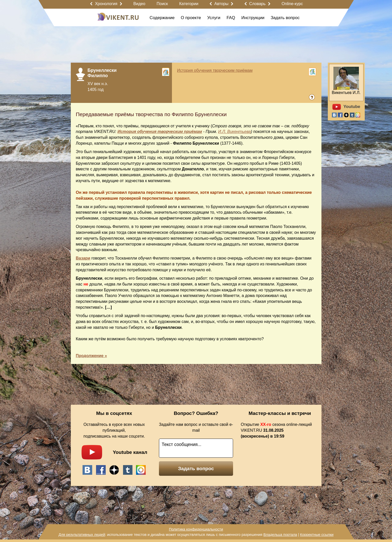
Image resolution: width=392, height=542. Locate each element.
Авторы (221, 4)
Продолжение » (91, 356)
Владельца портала (280, 535)
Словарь (257, 4)
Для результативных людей (82, 535)
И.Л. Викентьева (235, 132)
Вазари (83, 258)
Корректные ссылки (317, 535)
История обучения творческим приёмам (215, 70)
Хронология (106, 4)
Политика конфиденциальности (196, 529)
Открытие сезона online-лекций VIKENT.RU (276, 430)
